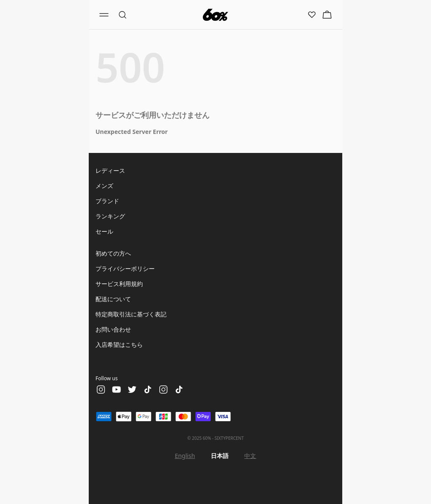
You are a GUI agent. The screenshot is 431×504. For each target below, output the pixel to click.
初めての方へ (113, 253)
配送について (113, 299)
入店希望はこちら (119, 345)
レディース (110, 170)
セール (104, 231)
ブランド (107, 201)
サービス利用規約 (119, 284)
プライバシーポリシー (125, 268)
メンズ (104, 186)
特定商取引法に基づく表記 (131, 314)
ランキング (110, 216)
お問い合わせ (113, 329)
